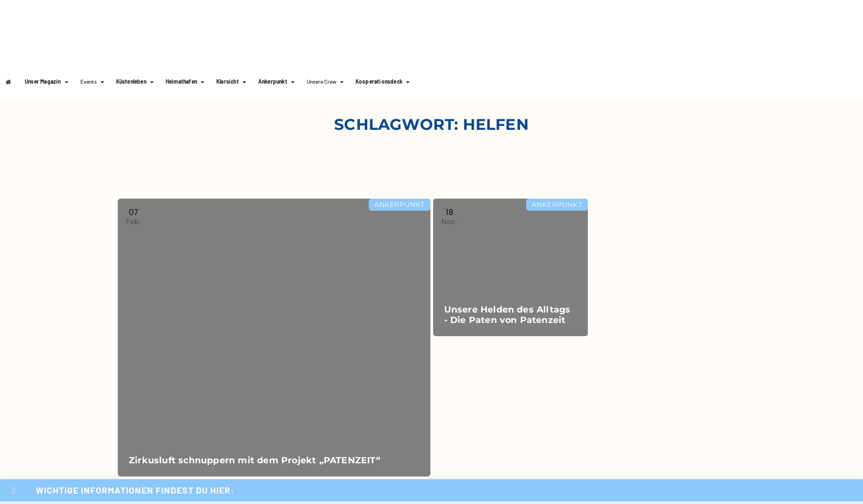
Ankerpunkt (400, 204)
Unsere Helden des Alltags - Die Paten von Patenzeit (507, 315)
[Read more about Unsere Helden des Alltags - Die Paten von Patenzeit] (510, 267)
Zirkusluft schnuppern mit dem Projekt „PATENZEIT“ (255, 460)
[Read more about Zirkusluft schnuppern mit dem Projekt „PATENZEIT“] (274, 338)
